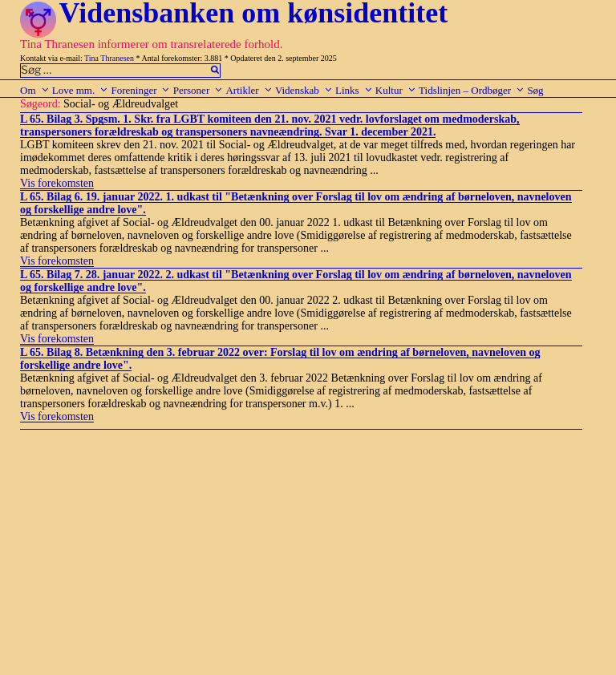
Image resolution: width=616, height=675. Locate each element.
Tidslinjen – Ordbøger (472, 90)
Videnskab (304, 90)
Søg (535, 90)
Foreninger (140, 90)
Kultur (396, 90)
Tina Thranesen (109, 58)
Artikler (249, 90)
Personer (199, 90)
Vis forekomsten (57, 183)
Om (35, 90)
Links (354, 90)
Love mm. (80, 90)
